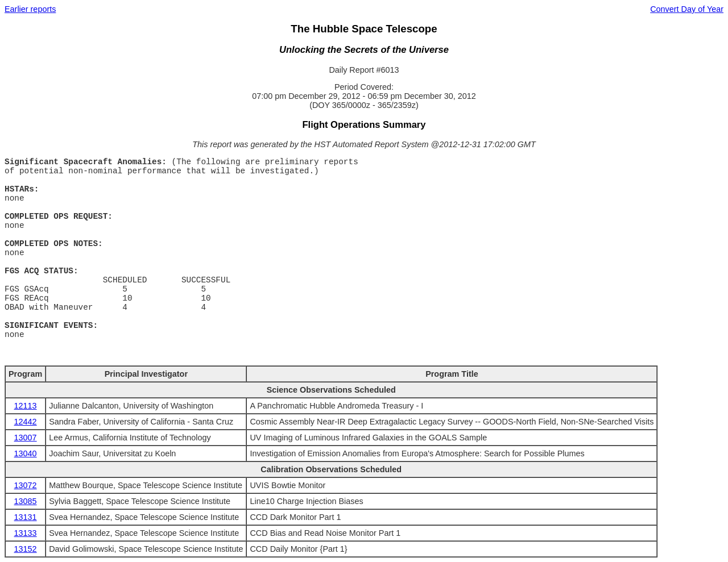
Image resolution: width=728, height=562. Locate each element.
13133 (26, 533)
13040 (26, 453)
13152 (26, 549)
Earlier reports (30, 9)
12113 (26, 406)
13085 (26, 501)
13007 (26, 438)
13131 (26, 517)
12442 (26, 422)
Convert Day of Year (687, 9)
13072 (26, 485)
